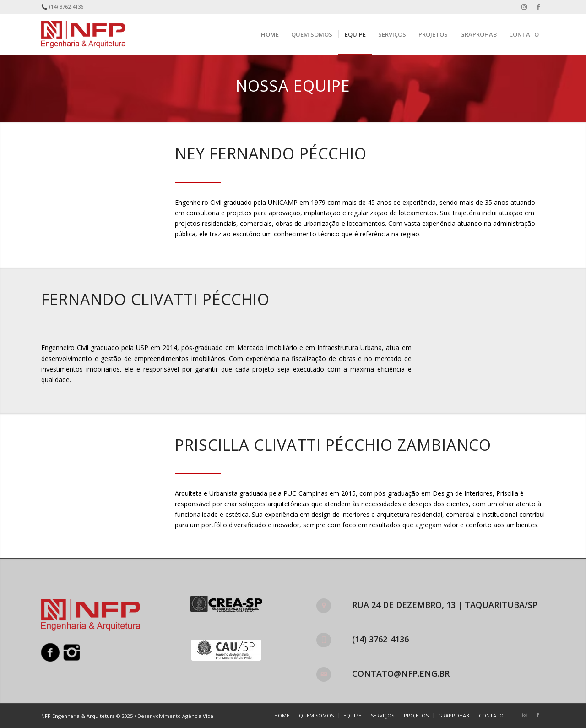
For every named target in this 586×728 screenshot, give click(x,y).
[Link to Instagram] (524, 7)
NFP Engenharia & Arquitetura (78, 716)
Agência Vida (198, 716)
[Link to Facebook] (538, 7)
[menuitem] (270, 34)
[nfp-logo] (85, 34)
